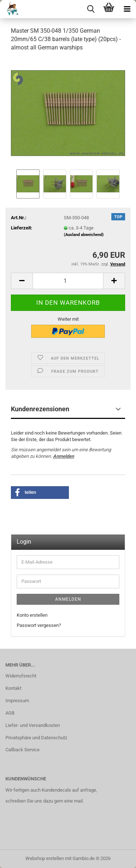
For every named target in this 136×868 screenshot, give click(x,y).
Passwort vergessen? (39, 625)
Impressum (17, 701)
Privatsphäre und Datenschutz (36, 738)
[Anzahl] (68, 281)
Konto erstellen (32, 615)
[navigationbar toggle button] (127, 9)
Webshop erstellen (45, 858)
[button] (22, 281)
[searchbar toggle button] (91, 9)
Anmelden (63, 456)
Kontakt (13, 688)
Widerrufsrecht (21, 676)
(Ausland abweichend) (84, 235)
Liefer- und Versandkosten (33, 725)
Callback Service (22, 750)
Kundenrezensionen (40, 409)
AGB (10, 713)
